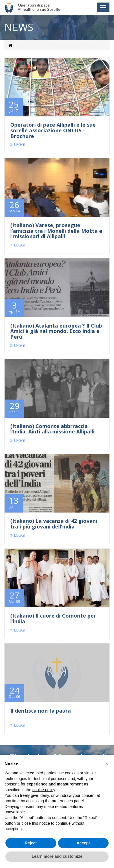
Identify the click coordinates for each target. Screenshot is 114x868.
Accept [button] (83, 843)
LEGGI (18, 144)
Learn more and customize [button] (57, 856)
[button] (107, 764)
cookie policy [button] (44, 790)
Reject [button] (31, 843)
